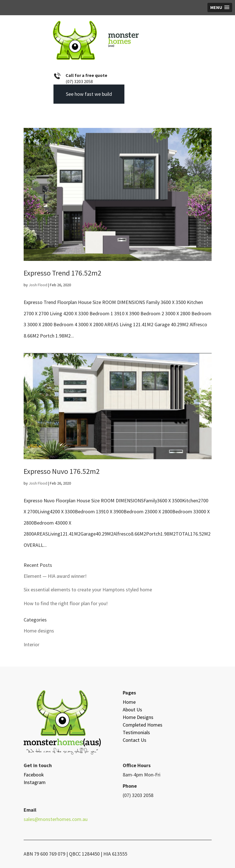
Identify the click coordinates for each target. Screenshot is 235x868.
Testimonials (136, 732)
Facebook (34, 775)
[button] (220, 7)
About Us (132, 710)
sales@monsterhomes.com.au (56, 819)
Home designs (39, 631)
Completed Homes (143, 725)
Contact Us (135, 740)
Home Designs (138, 717)
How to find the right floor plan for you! (66, 603)
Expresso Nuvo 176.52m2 (62, 471)
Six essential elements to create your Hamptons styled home (88, 590)
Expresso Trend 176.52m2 (62, 273)
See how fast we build (89, 94)
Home (129, 702)
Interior (32, 644)
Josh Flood (38, 285)
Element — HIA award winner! (55, 576)
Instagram (35, 782)
